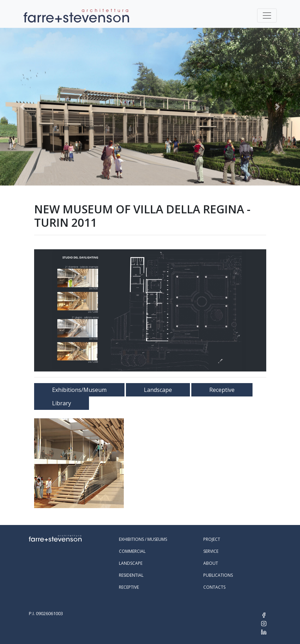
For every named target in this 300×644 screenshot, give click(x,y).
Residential (131, 575)
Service (211, 551)
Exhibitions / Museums (143, 539)
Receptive (222, 390)
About (211, 563)
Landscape (158, 390)
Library (62, 403)
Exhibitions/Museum (79, 390)
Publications (218, 575)
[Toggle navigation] (267, 15)
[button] (23, 107)
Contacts (214, 587)
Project (212, 539)
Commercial (132, 551)
